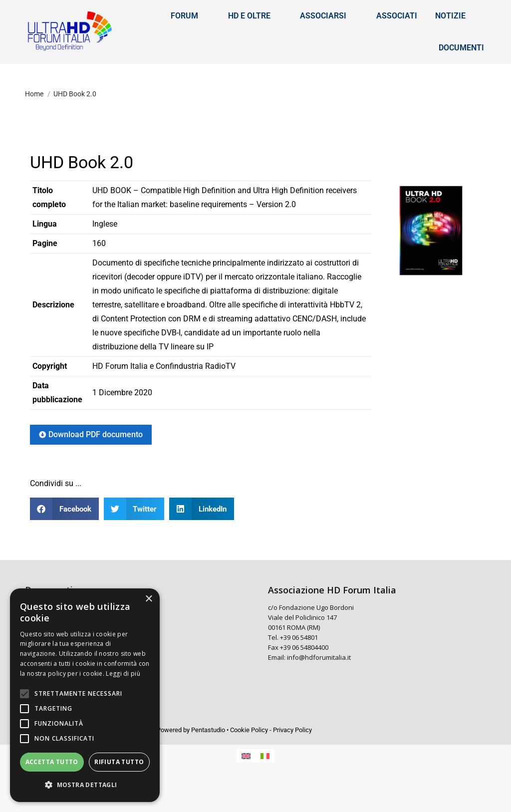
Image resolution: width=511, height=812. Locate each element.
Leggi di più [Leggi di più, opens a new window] (123, 674)
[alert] (85, 695)
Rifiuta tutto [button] (119, 762)
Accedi (324, 15)
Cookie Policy (249, 760)
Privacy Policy (292, 760)
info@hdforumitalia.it (319, 688)
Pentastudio (208, 760)
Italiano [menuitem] (467, 15)
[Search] (100, 15)
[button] (64, 539)
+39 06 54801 (299, 668)
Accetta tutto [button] (52, 762)
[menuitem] (418, 15)
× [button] (148, 599)
